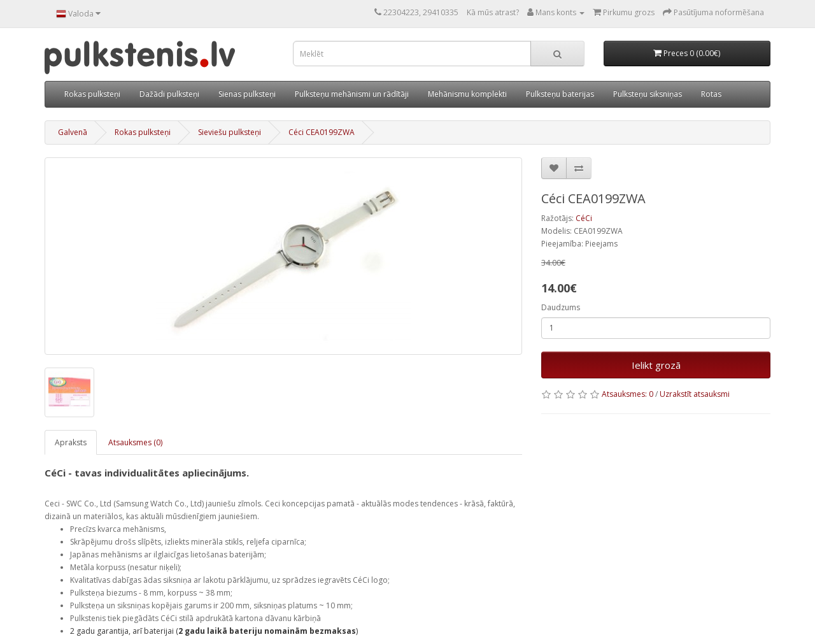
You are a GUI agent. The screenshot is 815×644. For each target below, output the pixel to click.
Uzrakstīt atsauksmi (695, 394)
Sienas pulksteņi (247, 94)
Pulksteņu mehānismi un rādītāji (352, 94)
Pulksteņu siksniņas (648, 94)
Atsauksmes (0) (135, 442)
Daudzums (561, 307)
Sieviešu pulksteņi (230, 132)
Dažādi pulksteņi (169, 94)
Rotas (711, 94)
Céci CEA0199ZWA (322, 132)
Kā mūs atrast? (493, 12)
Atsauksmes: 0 (627, 394)
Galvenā (73, 132)
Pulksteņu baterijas (560, 94)
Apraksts (71, 442)
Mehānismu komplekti (467, 94)
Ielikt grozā (656, 365)
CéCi (584, 218)
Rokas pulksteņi (92, 94)
